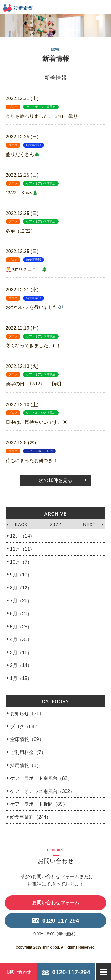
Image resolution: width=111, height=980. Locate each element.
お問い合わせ (18, 972)
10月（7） (21, 562)
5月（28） (21, 627)
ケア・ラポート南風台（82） (41, 778)
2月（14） (21, 665)
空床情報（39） (27, 739)
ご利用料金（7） (28, 752)
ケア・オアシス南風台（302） (42, 791)
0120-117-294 (61, 921)
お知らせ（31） (27, 713)
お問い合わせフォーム (56, 903)
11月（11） (22, 549)
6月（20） (21, 614)
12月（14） (22, 536)
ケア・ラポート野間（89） (39, 804)
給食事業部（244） (31, 817)
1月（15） (21, 678)
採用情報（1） (26, 765)
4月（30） (21, 640)
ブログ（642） (26, 727)
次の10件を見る (56, 480)
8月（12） (21, 588)
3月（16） (21, 653)
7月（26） (21, 601)
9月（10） (21, 575)
